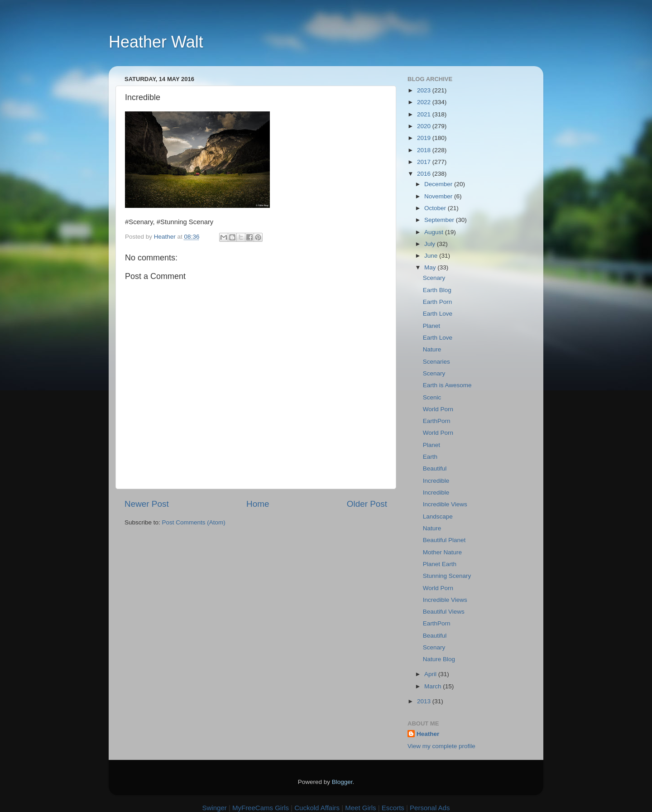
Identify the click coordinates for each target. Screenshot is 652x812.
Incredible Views (445, 504)
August (435, 232)
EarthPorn (437, 421)
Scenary (434, 278)
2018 (425, 150)
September (440, 220)
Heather (428, 734)
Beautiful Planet (444, 540)
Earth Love (438, 314)
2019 (425, 138)
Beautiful (435, 468)
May (431, 267)
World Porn (438, 409)
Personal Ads (430, 808)
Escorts (393, 808)
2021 (425, 114)
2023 (425, 90)
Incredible (436, 481)
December (439, 184)
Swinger (215, 808)
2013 (425, 701)
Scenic (432, 397)
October (436, 208)
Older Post (367, 504)
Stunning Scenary (447, 576)
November (439, 196)
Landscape (438, 517)
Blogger (342, 782)
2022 (425, 102)
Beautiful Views (444, 612)
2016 (425, 174)
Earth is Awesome (447, 385)
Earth (430, 457)
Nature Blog (439, 659)
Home (258, 504)
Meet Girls (360, 808)
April (431, 674)
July (431, 244)
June (432, 256)
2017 (425, 162)
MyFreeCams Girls (261, 808)
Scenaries (436, 362)
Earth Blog (437, 290)
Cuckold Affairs (317, 808)
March (434, 686)
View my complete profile (441, 746)
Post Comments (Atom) (194, 522)
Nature (432, 349)
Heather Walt (156, 42)
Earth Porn (438, 302)
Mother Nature (442, 552)
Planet (431, 326)
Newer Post (147, 504)
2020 (425, 126)
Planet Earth (440, 564)
